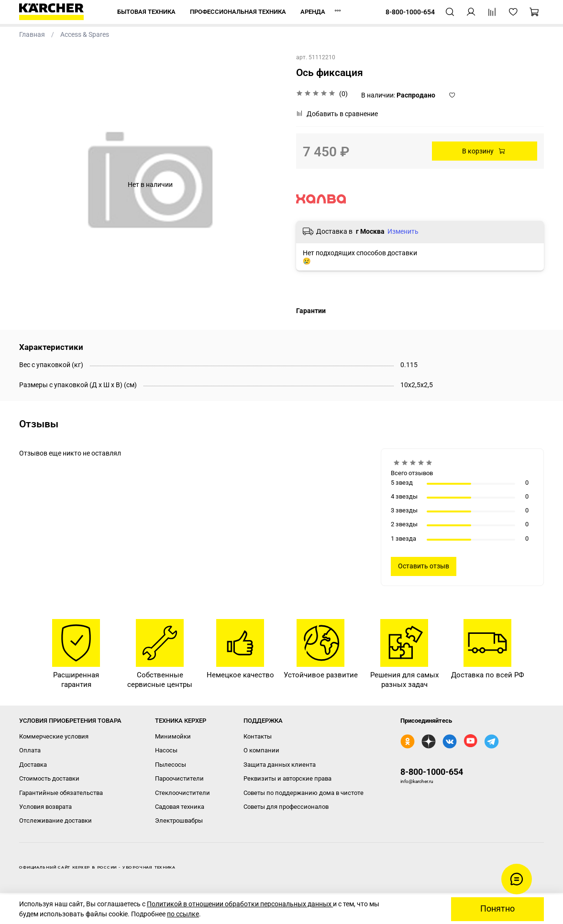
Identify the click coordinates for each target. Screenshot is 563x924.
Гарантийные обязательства (61, 793)
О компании (261, 750)
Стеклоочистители (182, 793)
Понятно (497, 909)
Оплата (30, 750)
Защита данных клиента (280, 765)
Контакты (258, 736)
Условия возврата (45, 807)
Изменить (403, 231)
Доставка (33, 765)
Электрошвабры (179, 821)
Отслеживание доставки (55, 821)
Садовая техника (180, 807)
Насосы (166, 750)
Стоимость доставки (49, 778)
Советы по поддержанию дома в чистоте (304, 793)
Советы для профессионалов (286, 807)
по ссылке (183, 914)
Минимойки (173, 736)
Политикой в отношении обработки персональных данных (240, 904)
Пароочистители (179, 778)
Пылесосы (171, 765)
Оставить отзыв (424, 566)
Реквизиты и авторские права (287, 778)
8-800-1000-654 (432, 772)
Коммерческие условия (54, 736)
